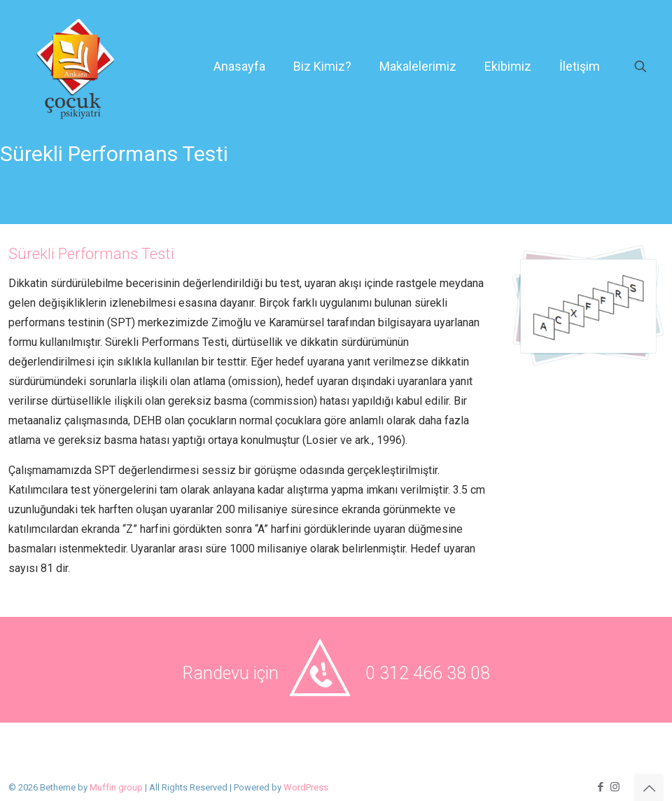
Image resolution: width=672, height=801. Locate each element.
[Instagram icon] (615, 787)
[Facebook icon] (600, 787)
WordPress (306, 787)
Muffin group (116, 787)
